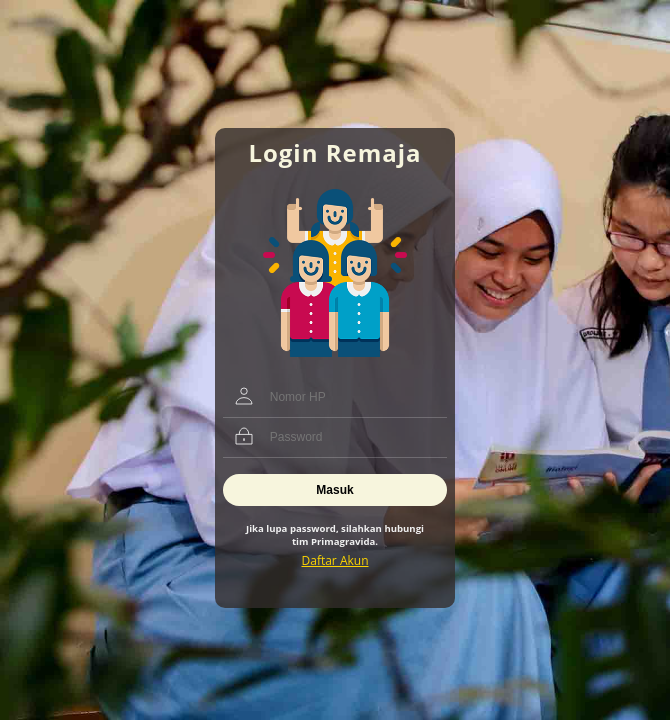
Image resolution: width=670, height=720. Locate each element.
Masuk (334, 490)
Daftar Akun (335, 560)
